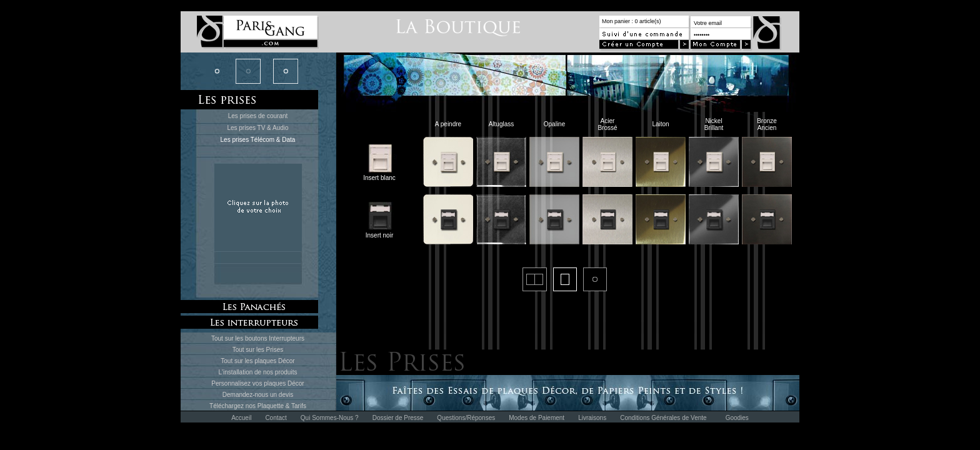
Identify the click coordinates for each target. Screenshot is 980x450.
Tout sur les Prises (258, 350)
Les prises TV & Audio (257, 128)
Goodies (737, 418)
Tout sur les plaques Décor (257, 361)
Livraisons (592, 418)
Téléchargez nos (233, 406)
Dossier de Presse (398, 418)
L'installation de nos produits (258, 372)
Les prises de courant (258, 116)
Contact (276, 418)
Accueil (241, 418)
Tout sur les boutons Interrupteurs (258, 338)
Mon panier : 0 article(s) (632, 21)
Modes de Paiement (537, 418)
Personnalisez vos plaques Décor (257, 383)
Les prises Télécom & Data (258, 140)
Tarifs (299, 406)
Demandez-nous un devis (258, 395)
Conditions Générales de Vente (663, 418)
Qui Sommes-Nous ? (330, 418)
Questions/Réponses (466, 418)
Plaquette (271, 406)
